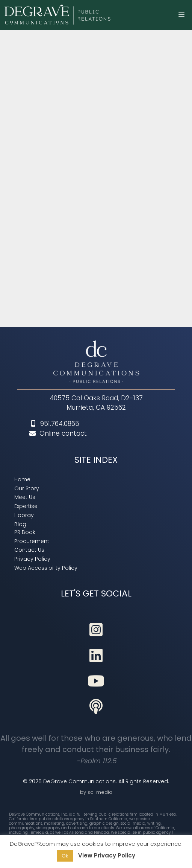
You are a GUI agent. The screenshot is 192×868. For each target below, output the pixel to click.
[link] (58, 15)
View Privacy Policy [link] (107, 855)
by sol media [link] (96, 792)
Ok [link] (65, 856)
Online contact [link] (58, 433)
